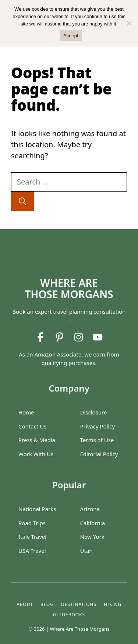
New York (92, 537)
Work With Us (36, 454)
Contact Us (32, 426)
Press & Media (37, 440)
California (93, 523)
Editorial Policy (99, 454)
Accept (71, 36)
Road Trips (32, 523)
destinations (79, 604)
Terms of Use (97, 440)
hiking (113, 604)
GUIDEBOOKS (69, 615)
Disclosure (94, 412)
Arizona (90, 509)
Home (26, 412)
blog (47, 604)
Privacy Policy (98, 426)
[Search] (22, 201)
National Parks (37, 509)
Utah (86, 551)
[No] (129, 23)
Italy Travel (32, 537)
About (25, 604)
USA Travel (32, 551)
